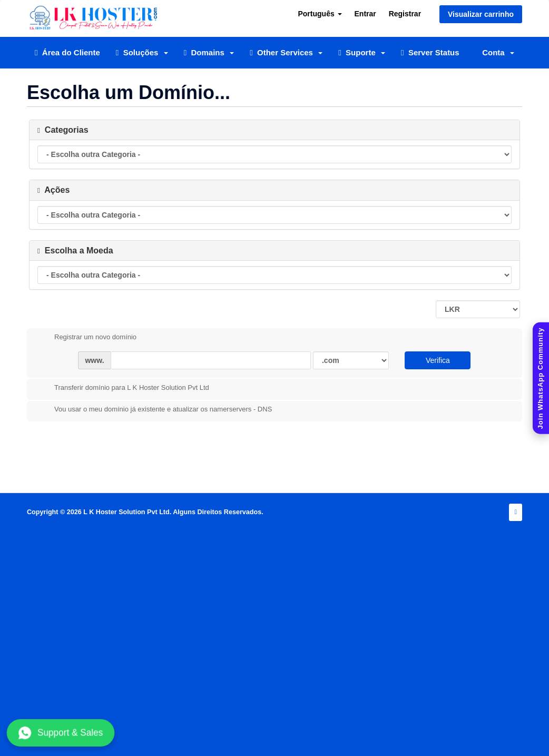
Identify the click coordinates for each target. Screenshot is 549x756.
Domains (209, 52)
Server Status (430, 52)
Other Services (286, 52)
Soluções (142, 52)
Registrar (405, 14)
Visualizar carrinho (481, 14)
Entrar (365, 14)
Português (320, 14)
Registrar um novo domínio (87, 338)
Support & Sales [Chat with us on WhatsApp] (61, 733)
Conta (498, 52)
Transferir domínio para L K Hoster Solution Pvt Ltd (123, 388)
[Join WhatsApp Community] (541, 378)
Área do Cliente (67, 52)
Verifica (438, 360)
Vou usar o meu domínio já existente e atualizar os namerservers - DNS (155, 410)
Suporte (362, 52)
